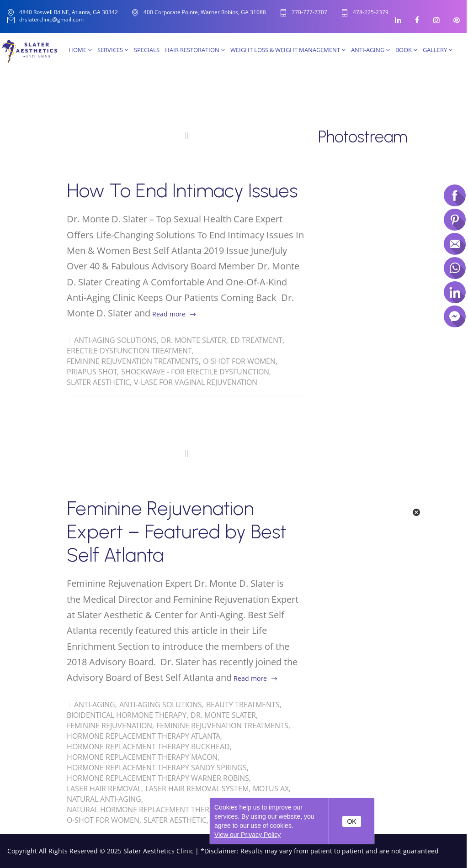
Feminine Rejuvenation (109, 726)
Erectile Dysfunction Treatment (129, 351)
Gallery (438, 50)
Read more (169, 314)
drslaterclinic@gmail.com (51, 20)
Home (80, 50)
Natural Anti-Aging (104, 799)
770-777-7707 (309, 13)
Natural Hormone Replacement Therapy (145, 810)
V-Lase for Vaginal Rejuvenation (196, 382)
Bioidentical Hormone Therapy (127, 715)
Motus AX (271, 789)
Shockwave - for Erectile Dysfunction (195, 372)
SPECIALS (147, 50)
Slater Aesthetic (98, 382)
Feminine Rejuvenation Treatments (133, 361)
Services (113, 50)
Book (406, 50)
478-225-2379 (371, 13)
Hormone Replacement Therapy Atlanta (144, 736)
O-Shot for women (239, 361)
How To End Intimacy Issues (182, 191)
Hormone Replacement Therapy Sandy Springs (157, 768)
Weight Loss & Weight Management (288, 50)
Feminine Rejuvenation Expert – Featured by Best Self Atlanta (177, 532)
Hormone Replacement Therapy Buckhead (148, 747)
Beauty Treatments (243, 705)
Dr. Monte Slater (194, 340)
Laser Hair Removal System (197, 789)
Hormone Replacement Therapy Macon (142, 757)
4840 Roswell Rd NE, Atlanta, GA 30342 (69, 12)
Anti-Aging (370, 50)
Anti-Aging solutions (115, 340)
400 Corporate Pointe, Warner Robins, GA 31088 (205, 12)
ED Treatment (256, 340)
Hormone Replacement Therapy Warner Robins (158, 778)
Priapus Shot (92, 372)
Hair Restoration (195, 50)
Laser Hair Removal (104, 789)
